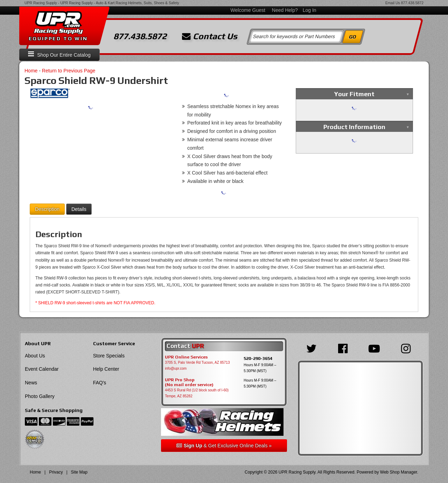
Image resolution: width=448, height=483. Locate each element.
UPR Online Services (186, 357)
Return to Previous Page (69, 71)
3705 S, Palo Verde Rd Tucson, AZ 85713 (197, 363)
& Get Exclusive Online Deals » (224, 446)
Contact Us (210, 36)
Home (31, 71)
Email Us (393, 3)
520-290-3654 (258, 358)
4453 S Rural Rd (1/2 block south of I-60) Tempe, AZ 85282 (197, 393)
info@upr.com (176, 368)
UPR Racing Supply (41, 3)
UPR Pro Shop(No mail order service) (189, 382)
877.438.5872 (412, 3)
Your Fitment (354, 94)
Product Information (354, 127)
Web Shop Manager (399, 472)
